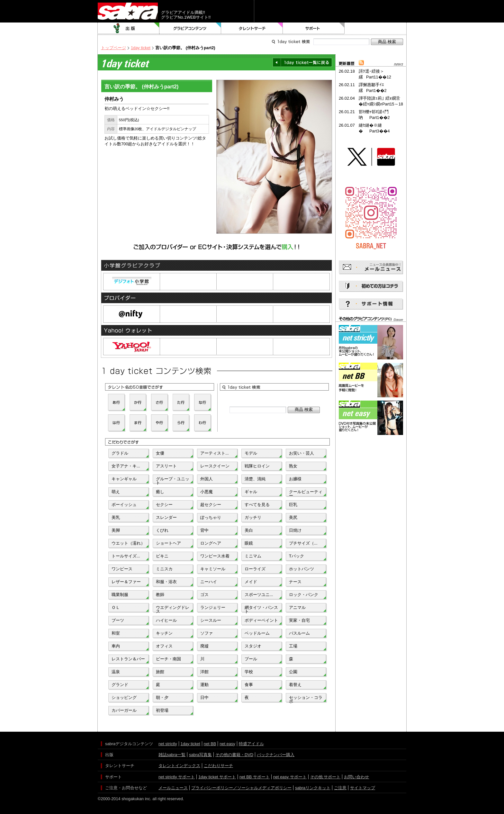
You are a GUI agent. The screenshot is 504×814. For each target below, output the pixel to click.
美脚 (116, 530)
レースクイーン (215, 466)
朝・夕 (162, 697)
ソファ (207, 633)
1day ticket (141, 48)
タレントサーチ (252, 28)
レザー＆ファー (126, 582)
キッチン (164, 633)
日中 (204, 697)
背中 (204, 530)
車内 (116, 646)
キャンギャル (124, 479)
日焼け (295, 530)
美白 (249, 530)
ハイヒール (166, 620)
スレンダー (166, 517)
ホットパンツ (301, 569)
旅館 (160, 672)
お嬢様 (295, 479)
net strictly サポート (177, 777)
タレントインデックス (179, 766)
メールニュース (173, 788)
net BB (210, 744)
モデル (251, 453)
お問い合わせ (356, 777)
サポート (314, 28)
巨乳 (293, 505)
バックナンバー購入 (276, 755)
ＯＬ (116, 607)
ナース (295, 582)
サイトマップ (363, 788)
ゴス (204, 595)
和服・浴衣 (166, 582)
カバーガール (124, 710)
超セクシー (211, 505)
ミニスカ (164, 569)
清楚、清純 (255, 479)
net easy (227, 744)
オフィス (164, 646)
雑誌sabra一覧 (172, 755)
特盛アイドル (251, 744)
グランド (120, 685)
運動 (204, 685)
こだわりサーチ (218, 766)
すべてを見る (257, 505)
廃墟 (204, 646)
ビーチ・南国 (168, 659)
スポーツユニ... (259, 595)
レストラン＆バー (128, 659)
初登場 (162, 710)
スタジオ (253, 646)
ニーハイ (209, 582)
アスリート (166, 466)
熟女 (293, 466)
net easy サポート (290, 777)
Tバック (297, 556)
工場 (293, 646)
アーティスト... (215, 453)
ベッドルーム (257, 633)
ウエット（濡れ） (128, 543)
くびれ (162, 530)
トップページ (113, 48)
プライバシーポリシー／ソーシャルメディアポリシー (241, 788)
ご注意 (340, 788)
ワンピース (122, 569)
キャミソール (213, 569)
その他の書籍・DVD (234, 755)
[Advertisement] (371, 466)
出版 (129, 28)
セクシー (164, 505)
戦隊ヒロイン (257, 466)
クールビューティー (306, 493)
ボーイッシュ (124, 505)
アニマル (297, 607)
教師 (160, 595)
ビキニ (162, 556)
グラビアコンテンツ (190, 28)
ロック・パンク (304, 595)
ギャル (251, 492)
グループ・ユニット (173, 480)
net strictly (168, 744)
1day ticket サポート (217, 777)
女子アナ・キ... (126, 466)
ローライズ (255, 569)
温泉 (116, 672)
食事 (249, 685)
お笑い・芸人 (301, 453)
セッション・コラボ (306, 699)
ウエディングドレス (173, 609)
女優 (160, 453)
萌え (116, 492)
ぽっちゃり (211, 517)
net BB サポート (255, 777)
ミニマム (253, 556)
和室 (116, 633)
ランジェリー (213, 607)
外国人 (207, 479)
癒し (160, 492)
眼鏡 (249, 543)
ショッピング (124, 697)
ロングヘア (211, 543)
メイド (251, 582)
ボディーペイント (261, 620)
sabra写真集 (200, 755)
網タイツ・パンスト (261, 609)
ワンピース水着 (215, 556)
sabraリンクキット (313, 788)
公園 (293, 672)
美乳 (116, 517)
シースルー (211, 620)
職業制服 (120, 595)
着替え (295, 685)
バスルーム (299, 633)
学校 (249, 672)
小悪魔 (207, 492)
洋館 (204, 672)
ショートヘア (168, 543)
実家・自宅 (299, 620)
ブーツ (118, 620)
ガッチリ (253, 517)
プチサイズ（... (303, 543)
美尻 (293, 517)
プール (251, 659)
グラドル (120, 453)
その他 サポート (325, 777)
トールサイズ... (126, 556)
